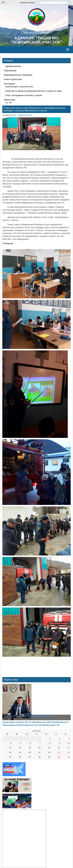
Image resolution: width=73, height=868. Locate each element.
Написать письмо (27, 3)
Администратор (25, 115)
